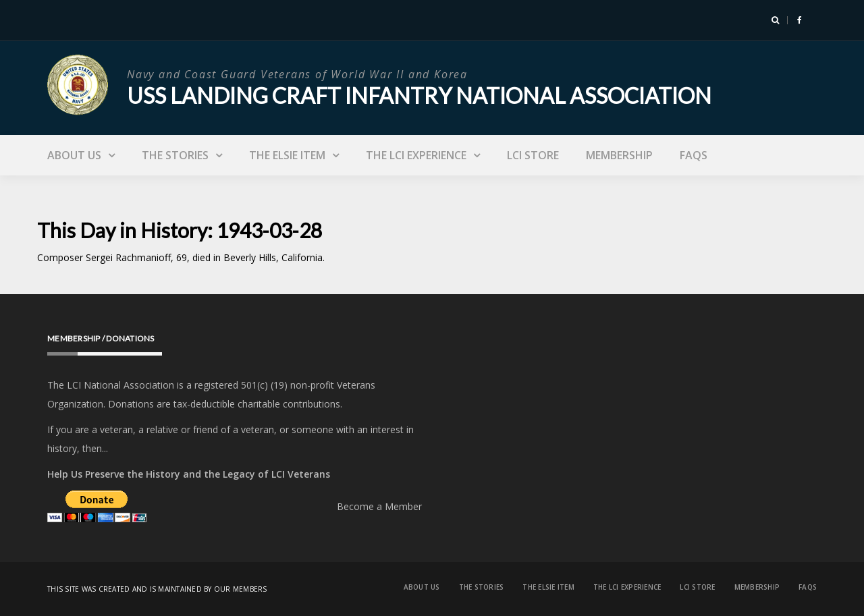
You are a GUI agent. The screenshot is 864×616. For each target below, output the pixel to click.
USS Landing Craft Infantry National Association (419, 95)
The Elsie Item (287, 155)
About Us (74, 155)
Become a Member (379, 506)
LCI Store (533, 155)
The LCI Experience (416, 155)
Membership (619, 155)
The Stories (175, 155)
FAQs (694, 155)
